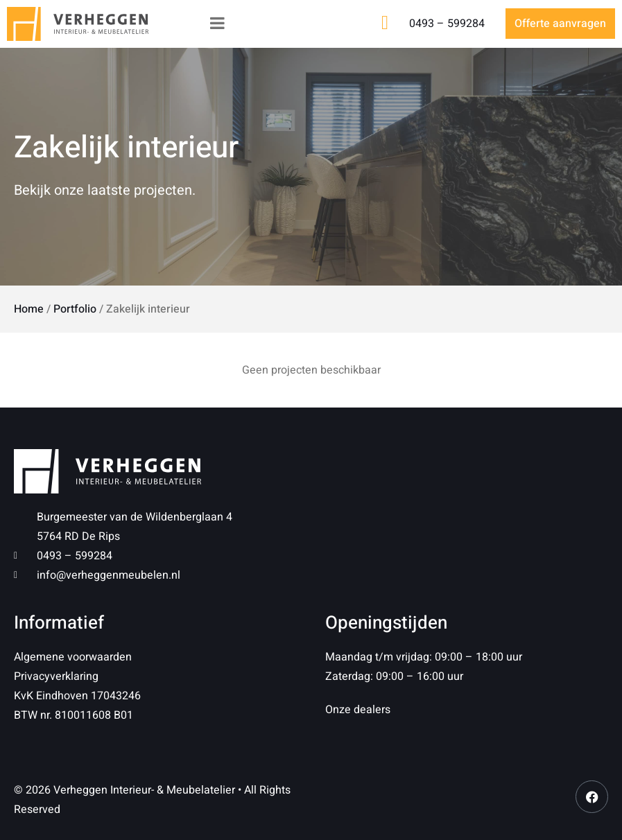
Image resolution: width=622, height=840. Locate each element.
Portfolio (75, 309)
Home (29, 309)
